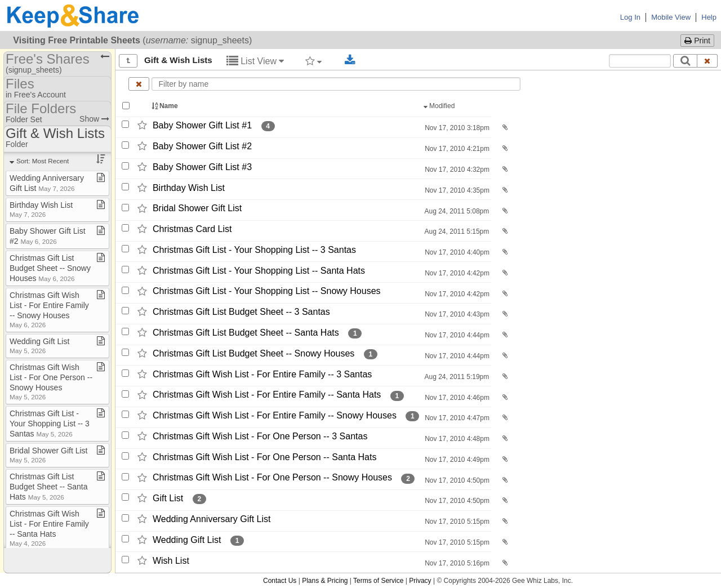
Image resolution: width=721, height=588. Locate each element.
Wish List (171, 561)
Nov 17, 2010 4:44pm (456, 335)
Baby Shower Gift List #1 (202, 125)
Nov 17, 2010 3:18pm (456, 128)
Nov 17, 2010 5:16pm (456, 563)
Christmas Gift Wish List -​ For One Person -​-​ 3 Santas (260, 436)
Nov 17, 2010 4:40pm (456, 252)
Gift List (168, 498)
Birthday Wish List (189, 188)
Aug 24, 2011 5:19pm (456, 377)
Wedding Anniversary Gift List (212, 519)
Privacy (420, 581)
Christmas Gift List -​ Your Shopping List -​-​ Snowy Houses (267, 291)
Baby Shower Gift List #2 (202, 146)
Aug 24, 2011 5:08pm (456, 211)
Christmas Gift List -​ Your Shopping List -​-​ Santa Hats (259, 271)
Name (166, 106)
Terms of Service (378, 581)
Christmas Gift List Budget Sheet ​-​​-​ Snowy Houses (50, 268)
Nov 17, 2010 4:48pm (456, 439)
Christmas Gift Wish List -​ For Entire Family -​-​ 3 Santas (262, 374)
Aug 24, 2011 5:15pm (456, 231)
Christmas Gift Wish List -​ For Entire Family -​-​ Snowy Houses (275, 415)
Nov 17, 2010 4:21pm (456, 149)
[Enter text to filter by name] (336, 84)
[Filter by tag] (313, 61)
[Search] (685, 61)
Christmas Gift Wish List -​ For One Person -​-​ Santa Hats (264, 457)
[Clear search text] (707, 61)
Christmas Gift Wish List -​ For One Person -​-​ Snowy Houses (272, 478)
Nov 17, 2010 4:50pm (456, 480)
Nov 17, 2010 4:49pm (456, 460)
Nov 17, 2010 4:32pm (456, 170)
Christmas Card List (192, 229)
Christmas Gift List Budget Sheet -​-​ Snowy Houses (253, 353)
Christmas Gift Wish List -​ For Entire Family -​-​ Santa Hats (267, 395)
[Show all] (128, 61)
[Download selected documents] (350, 60)
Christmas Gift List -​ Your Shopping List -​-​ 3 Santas (254, 250)
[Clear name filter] (139, 84)
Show (94, 119)
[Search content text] (640, 61)
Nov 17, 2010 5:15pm (456, 522)
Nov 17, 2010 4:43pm (456, 314)
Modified (440, 106)
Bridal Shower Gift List (197, 209)
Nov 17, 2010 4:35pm (456, 190)
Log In (630, 17)
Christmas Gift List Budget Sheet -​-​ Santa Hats (246, 333)
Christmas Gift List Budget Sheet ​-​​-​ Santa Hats (49, 487)
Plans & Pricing (325, 581)
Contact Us (280, 581)
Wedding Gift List (187, 540)
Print (697, 41)
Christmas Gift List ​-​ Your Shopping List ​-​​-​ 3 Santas (50, 424)
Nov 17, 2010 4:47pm (456, 418)
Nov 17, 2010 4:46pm (456, 398)
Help (709, 17)
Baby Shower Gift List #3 (202, 167)
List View (255, 61)
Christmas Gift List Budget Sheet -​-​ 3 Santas (241, 312)
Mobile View (671, 17)
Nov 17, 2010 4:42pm (456, 273)
